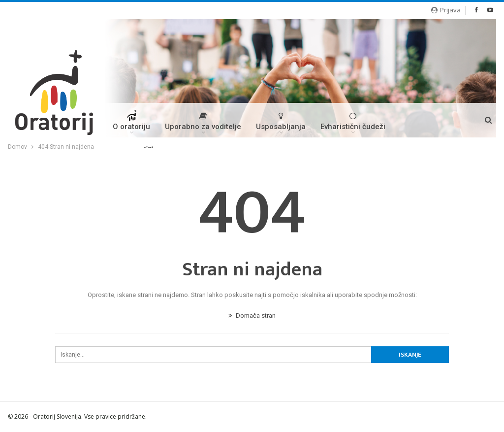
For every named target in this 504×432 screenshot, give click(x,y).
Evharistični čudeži (353, 121)
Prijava (446, 10)
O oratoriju (131, 124)
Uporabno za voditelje (203, 121)
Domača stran (252, 316)
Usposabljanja (281, 121)
